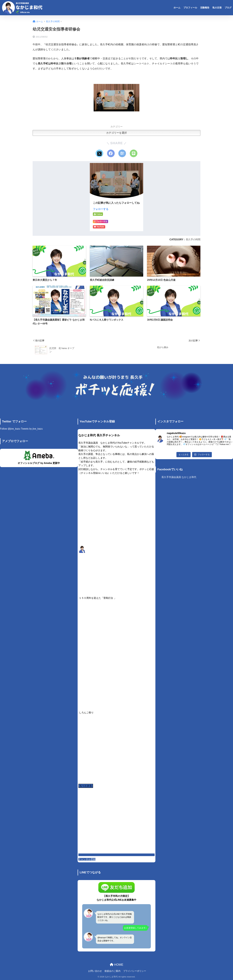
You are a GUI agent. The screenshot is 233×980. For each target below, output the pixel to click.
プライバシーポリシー (135, 971)
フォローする (101, 209)
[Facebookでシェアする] (111, 153)
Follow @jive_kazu (10, 429)
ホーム (177, 8)
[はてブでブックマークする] (122, 153)
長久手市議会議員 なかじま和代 (179, 477)
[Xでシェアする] (99, 153)
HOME (117, 965)
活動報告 (205, 8)
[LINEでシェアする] (134, 153)
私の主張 (217, 8)
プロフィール (190, 8)
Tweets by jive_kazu (32, 429)
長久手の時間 (193, 239)
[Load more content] (86, 786)
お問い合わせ (95, 971)
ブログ (228, 8)
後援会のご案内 (112, 971)
